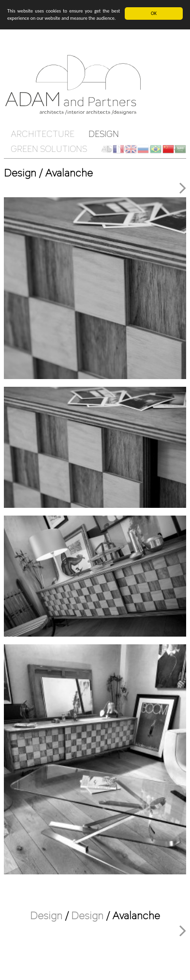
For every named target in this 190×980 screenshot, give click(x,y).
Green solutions (49, 149)
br (156, 149)
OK (154, 13)
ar (180, 149)
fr (118, 149)
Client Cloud (106, 149)
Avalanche (136, 915)
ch (168, 149)
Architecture (43, 134)
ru (143, 149)
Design (104, 134)
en (131, 149)
